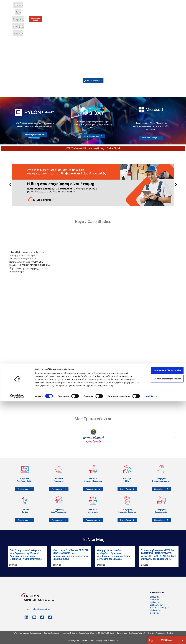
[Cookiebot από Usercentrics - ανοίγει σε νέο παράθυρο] (17, 639)
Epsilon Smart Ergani (158, 605)
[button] (10, 185)
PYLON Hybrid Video (93, 81)
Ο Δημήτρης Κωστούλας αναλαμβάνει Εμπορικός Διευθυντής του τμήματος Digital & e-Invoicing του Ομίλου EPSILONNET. (115, 555)
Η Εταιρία (125, 8)
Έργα (88, 8)
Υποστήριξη (112, 8)
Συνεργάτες (98, 8)
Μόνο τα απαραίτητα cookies (164, 621)
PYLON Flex (155, 600)
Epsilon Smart (155, 602)
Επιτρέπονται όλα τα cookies (164, 613)
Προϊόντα (78, 8)
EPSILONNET (155, 597)
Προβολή (149, 639)
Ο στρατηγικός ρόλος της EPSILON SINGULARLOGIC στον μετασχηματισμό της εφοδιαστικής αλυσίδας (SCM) (71, 555)
